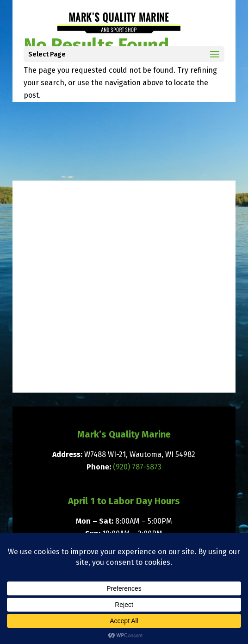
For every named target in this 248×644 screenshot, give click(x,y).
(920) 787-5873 (137, 467)
